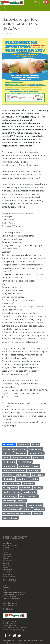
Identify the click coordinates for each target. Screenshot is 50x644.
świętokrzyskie (8, 570)
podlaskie (6, 563)
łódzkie (5, 552)
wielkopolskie (8, 574)
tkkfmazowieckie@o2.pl (26, 342)
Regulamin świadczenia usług (13, 594)
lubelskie (6, 548)
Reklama (6, 588)
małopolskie (7, 554)
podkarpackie (7, 561)
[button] (45, 3)
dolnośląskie (7, 543)
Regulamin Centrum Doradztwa (14, 592)
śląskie (6, 567)
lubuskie (6, 550)
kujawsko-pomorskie (10, 545)
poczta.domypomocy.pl (11, 605)
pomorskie (7, 565)
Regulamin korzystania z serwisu (15, 590)
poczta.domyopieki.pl (10, 603)
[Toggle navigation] (36, 3)
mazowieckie (8, 556)
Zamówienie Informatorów (12, 599)
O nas (5, 585)
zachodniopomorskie (10, 576)
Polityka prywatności (10, 597)
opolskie (6, 559)
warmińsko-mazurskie (11, 572)
